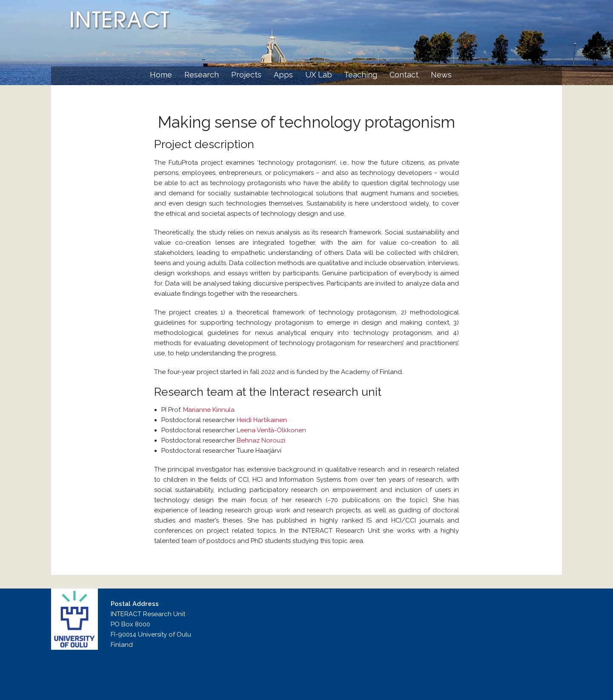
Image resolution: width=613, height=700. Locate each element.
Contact (404, 75)
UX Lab (319, 75)
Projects (246, 75)
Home (161, 75)
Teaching (361, 75)
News (441, 75)
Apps (283, 75)
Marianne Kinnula (209, 410)
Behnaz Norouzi (261, 440)
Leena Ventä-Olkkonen (271, 430)
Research (202, 75)
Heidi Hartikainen (262, 420)
